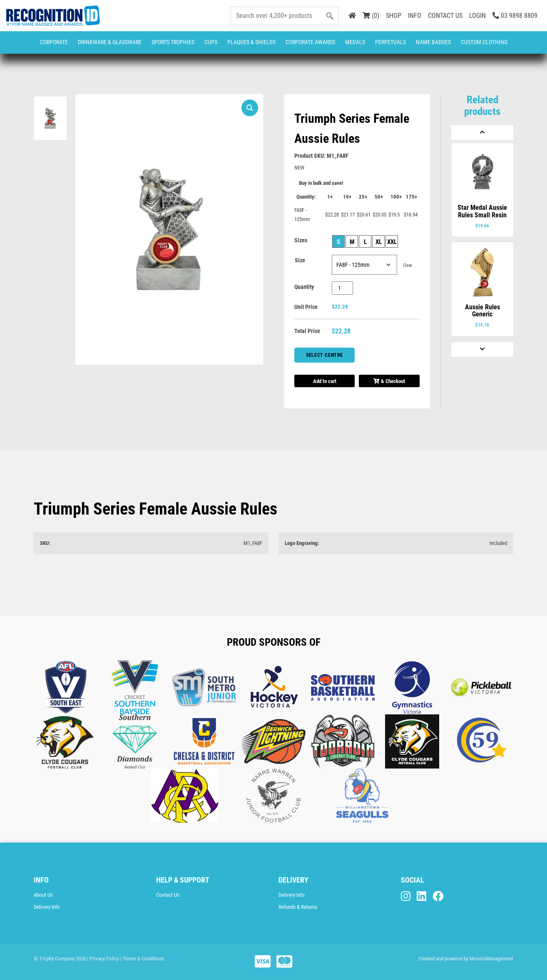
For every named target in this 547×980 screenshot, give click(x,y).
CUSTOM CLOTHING (484, 42)
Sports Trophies (173, 42)
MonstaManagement (491, 959)
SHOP (394, 16)
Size (300, 260)
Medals (355, 42)
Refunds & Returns (298, 907)
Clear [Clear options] (408, 265)
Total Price (307, 331)
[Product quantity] (342, 288)
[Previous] (482, 133)
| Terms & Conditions (142, 959)
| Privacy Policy (103, 959)
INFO (415, 16)
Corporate (54, 42)
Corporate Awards (310, 42)
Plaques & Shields (251, 42)
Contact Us (168, 895)
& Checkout (389, 381)
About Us (43, 895)
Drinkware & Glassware (110, 42)
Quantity (304, 287)
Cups (211, 42)
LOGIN (477, 16)
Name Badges (433, 42)
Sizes (301, 240)
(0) (371, 16)
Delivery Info (47, 907)
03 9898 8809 (515, 16)
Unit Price (306, 307)
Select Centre (324, 355)
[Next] (482, 349)
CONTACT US (445, 16)
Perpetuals (390, 42)
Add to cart (325, 381)
